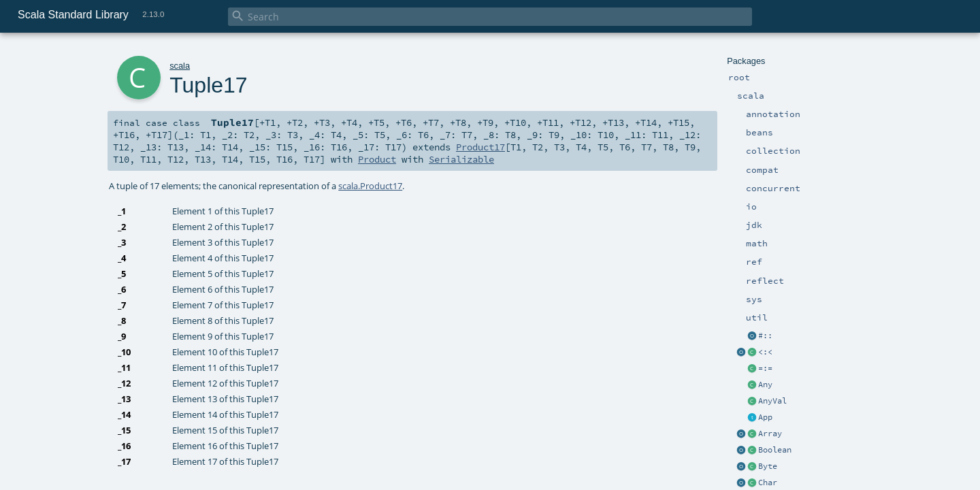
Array (770, 434)
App (765, 417)
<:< (765, 352)
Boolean (775, 450)
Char (768, 483)
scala (180, 66)
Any (765, 385)
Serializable (461, 159)
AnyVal (772, 401)
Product (377, 159)
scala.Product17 (370, 186)
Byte (768, 466)
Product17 (480, 147)
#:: (765, 336)
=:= (765, 368)
